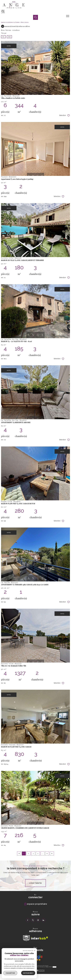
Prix (3, 37)
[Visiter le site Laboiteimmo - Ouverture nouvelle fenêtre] (36, 971)
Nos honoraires (18, 967)
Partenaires (42, 967)
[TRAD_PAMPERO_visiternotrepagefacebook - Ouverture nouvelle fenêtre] (28, 920)
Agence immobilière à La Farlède (10, 22)
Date (9, 37)
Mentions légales (31, 967)
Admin (37, 967)
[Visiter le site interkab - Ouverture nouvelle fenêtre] (40, 938)
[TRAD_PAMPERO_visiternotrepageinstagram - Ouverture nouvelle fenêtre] (38, 920)
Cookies (54, 967)
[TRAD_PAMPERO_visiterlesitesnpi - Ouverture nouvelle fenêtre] (26, 938)
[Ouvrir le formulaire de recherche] (3, 12)
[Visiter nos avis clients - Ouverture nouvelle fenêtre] (36, 957)
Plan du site (24, 967)
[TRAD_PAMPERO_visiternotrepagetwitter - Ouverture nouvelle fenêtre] (33, 920)
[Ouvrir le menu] (68, 16)
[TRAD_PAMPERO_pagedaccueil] (14, 9)
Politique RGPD (48, 967)
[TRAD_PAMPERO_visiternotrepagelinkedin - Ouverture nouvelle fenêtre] (43, 920)
